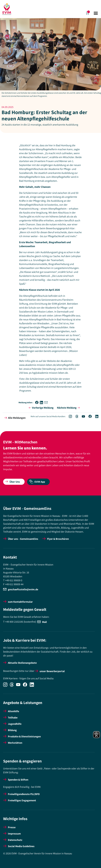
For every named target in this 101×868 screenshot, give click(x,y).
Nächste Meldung (69, 408)
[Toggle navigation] (96, 13)
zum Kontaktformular (20, 602)
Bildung (12, 730)
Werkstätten (15, 743)
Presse (12, 827)
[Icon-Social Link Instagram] (69, 417)
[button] (38, 402)
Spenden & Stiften (18, 780)
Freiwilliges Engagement (22, 800)
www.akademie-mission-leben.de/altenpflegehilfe (47, 365)
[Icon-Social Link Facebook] (89, 417)
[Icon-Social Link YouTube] (82, 417)
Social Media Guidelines (21, 846)
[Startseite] (7, 9)
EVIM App (37, 482)
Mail (44, 622)
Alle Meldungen (15, 418)
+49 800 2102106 (14, 622)
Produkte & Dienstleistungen (24, 736)
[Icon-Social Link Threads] (75, 417)
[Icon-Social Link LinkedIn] (95, 417)
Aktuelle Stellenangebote (22, 663)
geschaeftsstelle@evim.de (23, 589)
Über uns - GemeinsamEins (23, 539)
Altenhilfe (13, 711)
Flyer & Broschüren (58, 539)
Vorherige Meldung (41, 408)
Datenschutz (15, 840)
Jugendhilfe (15, 724)
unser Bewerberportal (52, 671)
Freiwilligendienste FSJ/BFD (24, 794)
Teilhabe (13, 718)
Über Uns (13, 482)
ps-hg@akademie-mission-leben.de (48, 373)
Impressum (14, 834)
